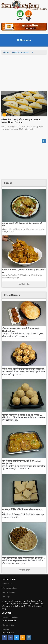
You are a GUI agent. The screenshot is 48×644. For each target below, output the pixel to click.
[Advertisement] (24, 74)
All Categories (9, 592)
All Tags (6, 597)
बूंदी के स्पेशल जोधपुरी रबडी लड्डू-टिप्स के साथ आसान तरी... (24, 369)
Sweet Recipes (12, 295)
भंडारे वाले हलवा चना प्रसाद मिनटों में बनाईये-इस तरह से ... (23, 558)
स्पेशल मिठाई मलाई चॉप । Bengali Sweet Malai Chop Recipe (21, 121)
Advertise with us (10, 588)
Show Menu (24, 40)
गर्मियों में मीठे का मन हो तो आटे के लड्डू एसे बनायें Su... (22, 415)
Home (6, 52)
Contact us (7, 584)
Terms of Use (8, 625)
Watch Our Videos (10, 617)
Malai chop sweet (20, 52)
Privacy (6, 629)
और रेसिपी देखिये (24, 284)
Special (8, 183)
